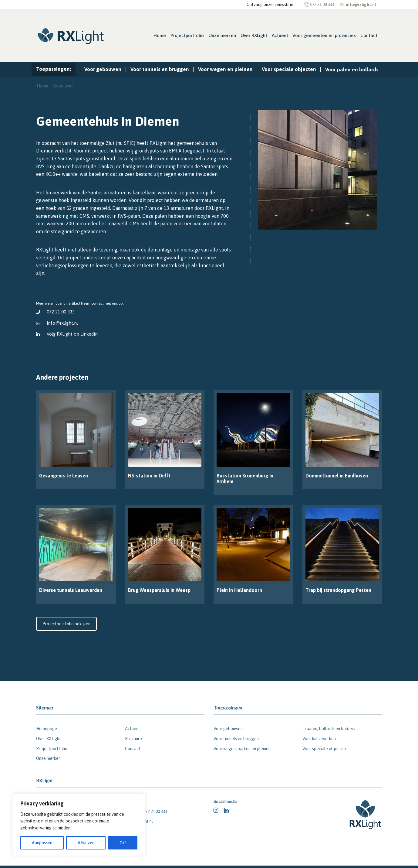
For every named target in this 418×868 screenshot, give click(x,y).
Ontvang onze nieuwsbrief (271, 5)
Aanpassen (42, 843)
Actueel (280, 35)
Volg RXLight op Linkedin (72, 334)
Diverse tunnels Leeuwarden (71, 590)
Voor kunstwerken (319, 739)
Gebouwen (63, 86)
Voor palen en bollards (352, 70)
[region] (79, 825)
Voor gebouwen (103, 69)
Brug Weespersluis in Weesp (159, 590)
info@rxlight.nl (62, 323)
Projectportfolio (187, 35)
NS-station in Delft (149, 476)
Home (160, 35)
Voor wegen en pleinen (225, 69)
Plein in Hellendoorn (239, 590)
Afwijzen (86, 843)
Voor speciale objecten (289, 69)
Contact (369, 35)
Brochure (133, 739)
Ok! (123, 843)
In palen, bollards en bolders (329, 729)
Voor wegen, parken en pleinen (242, 749)
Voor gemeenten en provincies (324, 35)
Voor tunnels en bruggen (160, 69)
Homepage (47, 729)
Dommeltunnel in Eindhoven (337, 476)
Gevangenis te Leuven (64, 476)
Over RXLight (254, 35)
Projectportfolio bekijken (66, 624)
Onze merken (222, 35)
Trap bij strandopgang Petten (338, 590)
